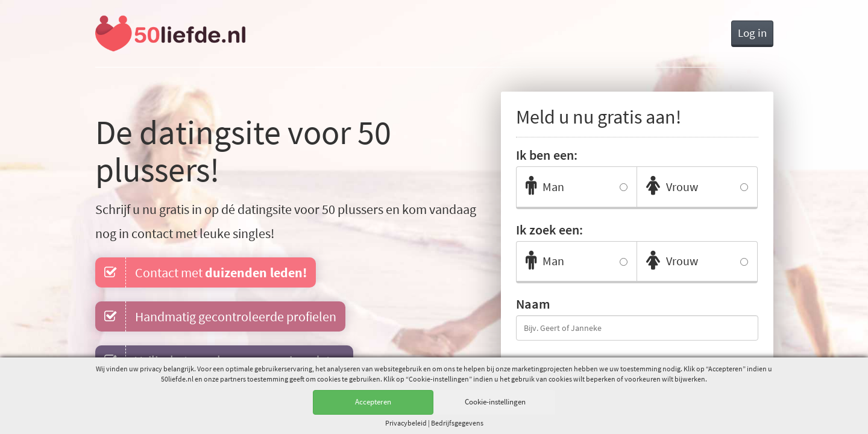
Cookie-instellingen (495, 402)
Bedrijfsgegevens (457, 423)
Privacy (406, 423)
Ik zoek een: (549, 230)
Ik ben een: (547, 155)
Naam (533, 304)
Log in (752, 33)
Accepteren (373, 402)
